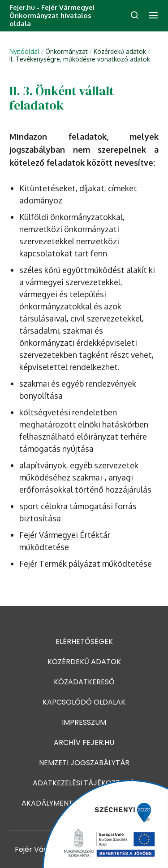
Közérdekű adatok (84, 662)
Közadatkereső (84, 682)
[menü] (153, 16)
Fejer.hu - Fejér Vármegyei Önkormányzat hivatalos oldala (52, 16)
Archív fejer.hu (84, 742)
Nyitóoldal (24, 51)
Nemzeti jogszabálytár (84, 763)
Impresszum (84, 722)
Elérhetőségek (84, 641)
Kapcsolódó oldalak (84, 702)
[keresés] (134, 15)
